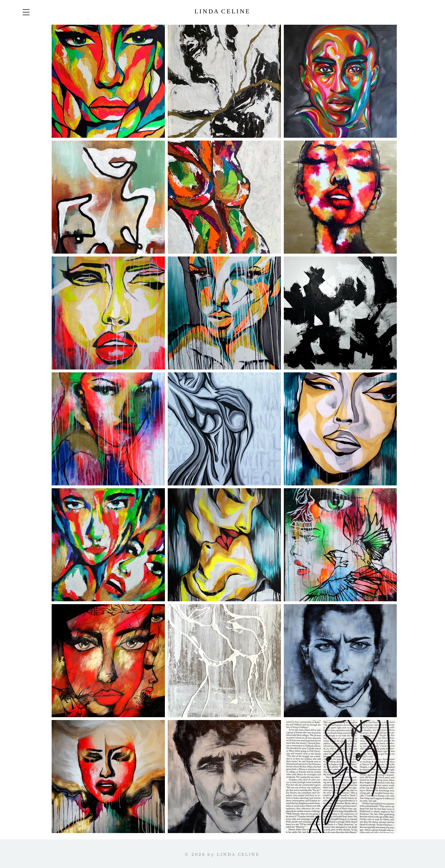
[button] (26, 12)
